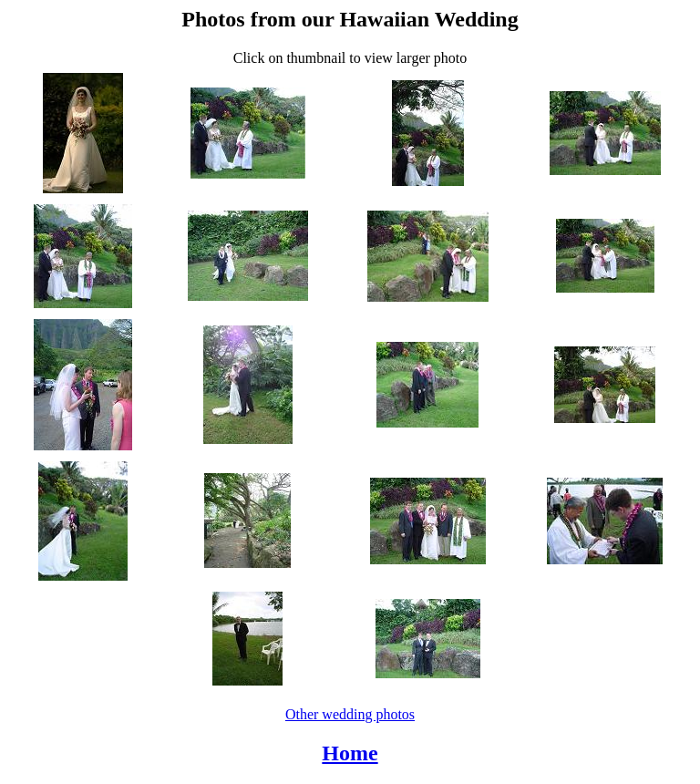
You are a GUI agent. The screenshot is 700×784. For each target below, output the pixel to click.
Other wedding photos (350, 714)
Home (350, 753)
